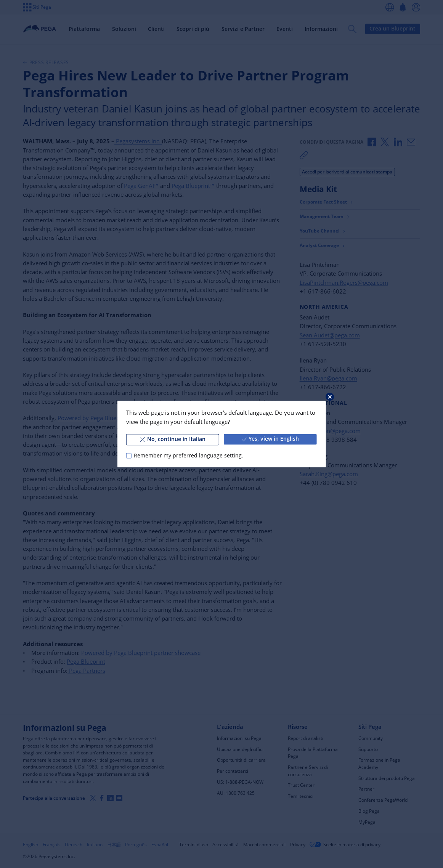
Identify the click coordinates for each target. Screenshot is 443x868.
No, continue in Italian (173, 439)
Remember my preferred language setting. (189, 456)
